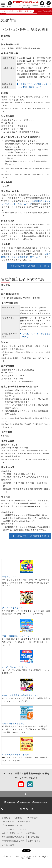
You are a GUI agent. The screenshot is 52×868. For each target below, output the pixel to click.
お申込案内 (31, 833)
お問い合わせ (34, 841)
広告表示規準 (24, 821)
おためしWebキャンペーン (15, 667)
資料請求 (11, 802)
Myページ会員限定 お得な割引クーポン (21, 695)
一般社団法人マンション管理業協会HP (29, 536)
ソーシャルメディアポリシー (15, 829)
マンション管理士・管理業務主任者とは (17, 11)
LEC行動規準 (8, 821)
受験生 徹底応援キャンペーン (16, 636)
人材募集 (18, 818)
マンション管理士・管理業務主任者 (26, 7)
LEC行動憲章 (32, 818)
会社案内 (6, 818)
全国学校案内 (41, 802)
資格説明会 (25, 802)
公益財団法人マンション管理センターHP (28, 266)
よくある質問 (8, 845)
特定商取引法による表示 (13, 841)
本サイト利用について (12, 833)
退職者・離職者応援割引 (14, 723)
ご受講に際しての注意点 (13, 837)
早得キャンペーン (10, 577)
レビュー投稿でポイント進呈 (16, 755)
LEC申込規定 (34, 837)
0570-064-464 (27, 809)
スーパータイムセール (13, 608)
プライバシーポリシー (12, 825)
